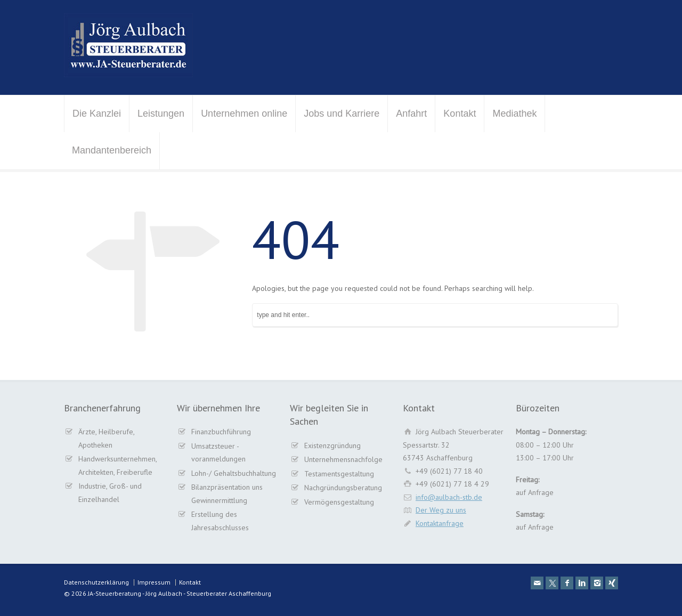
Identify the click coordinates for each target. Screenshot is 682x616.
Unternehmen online (244, 114)
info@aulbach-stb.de (449, 497)
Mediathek (514, 114)
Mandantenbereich (112, 150)
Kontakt (460, 114)
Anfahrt (411, 114)
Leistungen (161, 114)
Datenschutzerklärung (96, 582)
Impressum (154, 582)
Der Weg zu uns (441, 510)
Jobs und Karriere (342, 114)
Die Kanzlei (97, 114)
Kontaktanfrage (440, 523)
